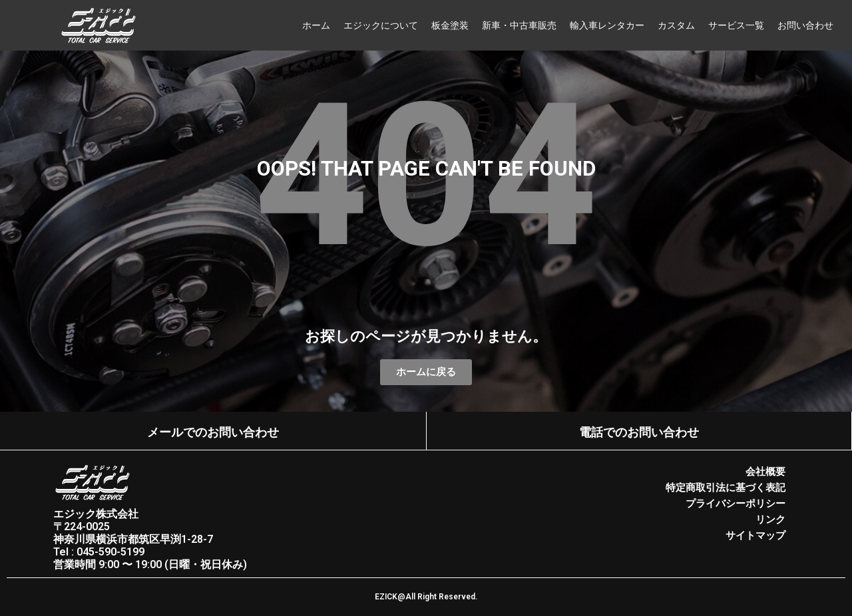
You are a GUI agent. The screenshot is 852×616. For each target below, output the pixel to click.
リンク (770, 520)
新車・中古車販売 (519, 25)
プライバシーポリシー (736, 504)
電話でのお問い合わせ (639, 432)
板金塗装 (450, 25)
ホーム (316, 25)
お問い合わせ (805, 25)
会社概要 (765, 472)
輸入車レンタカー (607, 25)
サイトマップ (755, 536)
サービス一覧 (736, 25)
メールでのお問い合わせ (213, 432)
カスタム (676, 25)
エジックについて (381, 25)
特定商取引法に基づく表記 (726, 488)
